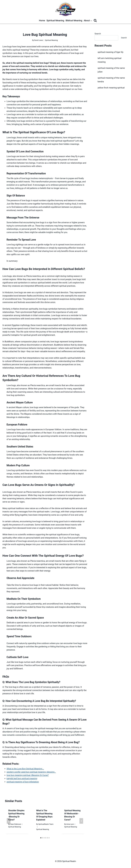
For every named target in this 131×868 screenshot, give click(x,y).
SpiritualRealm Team (46, 824)
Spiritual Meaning (55, 21)
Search (98, 34)
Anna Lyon (70, 824)
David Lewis (39, 40)
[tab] (41, 838)
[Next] (81, 821)
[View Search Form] (95, 21)
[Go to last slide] (9, 821)
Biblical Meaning (74, 21)
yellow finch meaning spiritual (111, 88)
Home (42, 21)
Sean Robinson (16, 824)
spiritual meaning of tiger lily (110, 52)
